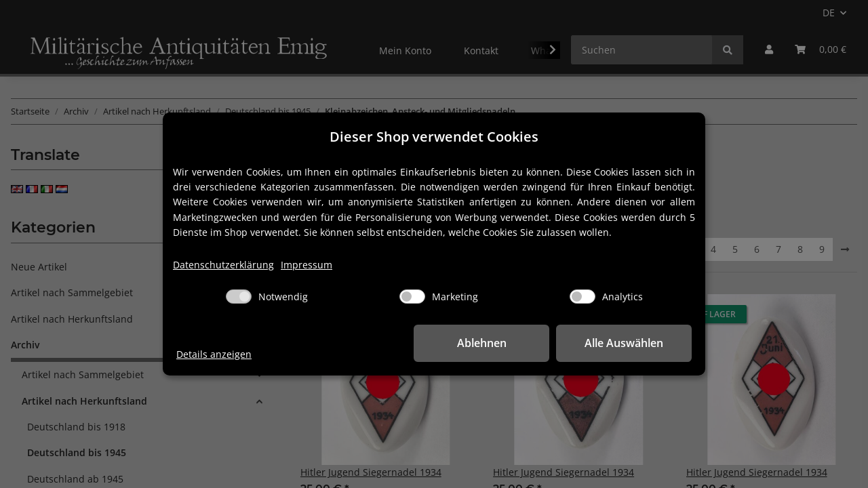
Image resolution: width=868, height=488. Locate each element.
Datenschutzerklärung (223, 265)
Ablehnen (482, 343)
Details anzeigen (214, 354)
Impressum (307, 265)
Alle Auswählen (624, 343)
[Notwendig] (239, 297)
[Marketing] (412, 297)
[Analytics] (583, 297)
